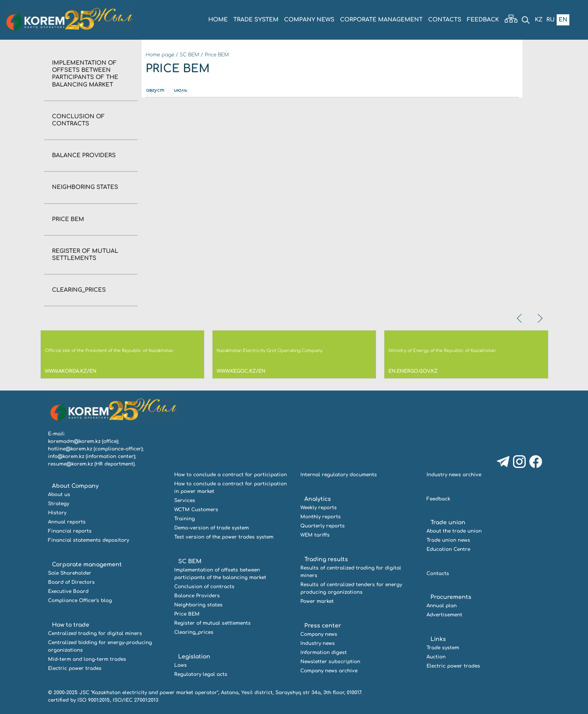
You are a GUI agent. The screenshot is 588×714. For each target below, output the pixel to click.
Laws (181, 665)
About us (59, 495)
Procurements (451, 597)
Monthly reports (321, 517)
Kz (539, 20)
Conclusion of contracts (204, 587)
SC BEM (189, 55)
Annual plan (442, 606)
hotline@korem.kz (70, 449)
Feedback (483, 20)
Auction (436, 657)
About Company (75, 486)
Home (218, 20)
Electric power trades (75, 668)
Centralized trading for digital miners (95, 633)
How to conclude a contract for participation (231, 475)
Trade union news (448, 540)
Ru (551, 20)
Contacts (445, 20)
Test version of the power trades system (224, 537)
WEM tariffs (315, 535)
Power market (317, 601)
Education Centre (448, 549)
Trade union (448, 523)
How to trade (71, 625)
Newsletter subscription (330, 662)
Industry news (318, 643)
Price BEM (68, 219)
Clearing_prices (79, 290)
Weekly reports (319, 508)
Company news (319, 634)
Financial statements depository (88, 540)
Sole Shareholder (70, 573)
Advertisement (444, 615)
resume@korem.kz (70, 464)
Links (438, 639)
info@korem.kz (66, 456)
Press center (323, 626)
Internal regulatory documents (339, 475)
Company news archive (329, 671)
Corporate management (381, 20)
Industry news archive (454, 475)
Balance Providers (84, 155)
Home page (160, 55)
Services (185, 500)
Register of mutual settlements (212, 623)
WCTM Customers (196, 510)
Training (184, 519)
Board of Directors (71, 582)
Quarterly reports (323, 526)
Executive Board (68, 591)
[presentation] (520, 318)
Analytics (318, 499)
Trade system (256, 20)
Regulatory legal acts (201, 674)
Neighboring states (85, 187)
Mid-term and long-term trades (87, 659)
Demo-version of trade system (211, 528)
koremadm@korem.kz (74, 441)
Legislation (194, 657)
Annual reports (67, 522)
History (57, 513)
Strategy (59, 504)
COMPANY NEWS (309, 20)
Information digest (324, 652)
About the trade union (454, 531)
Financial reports (70, 531)
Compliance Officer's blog (80, 600)
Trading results (326, 559)
